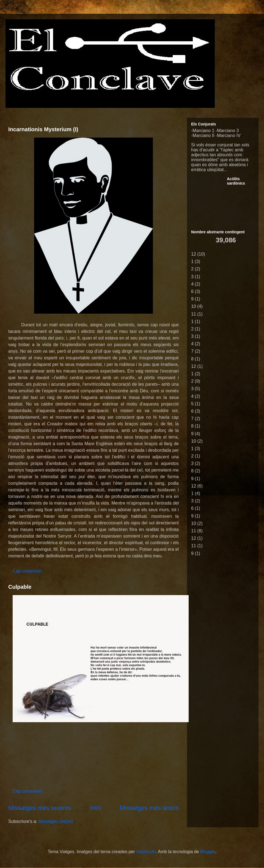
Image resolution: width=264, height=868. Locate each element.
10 (194, 306)
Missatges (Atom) (56, 821)
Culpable (20, 587)
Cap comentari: (28, 571)
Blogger (208, 852)
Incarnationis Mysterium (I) (43, 129)
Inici (96, 808)
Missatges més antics (149, 808)
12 (194, 254)
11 (194, 314)
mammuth (146, 852)
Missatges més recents (40, 808)
